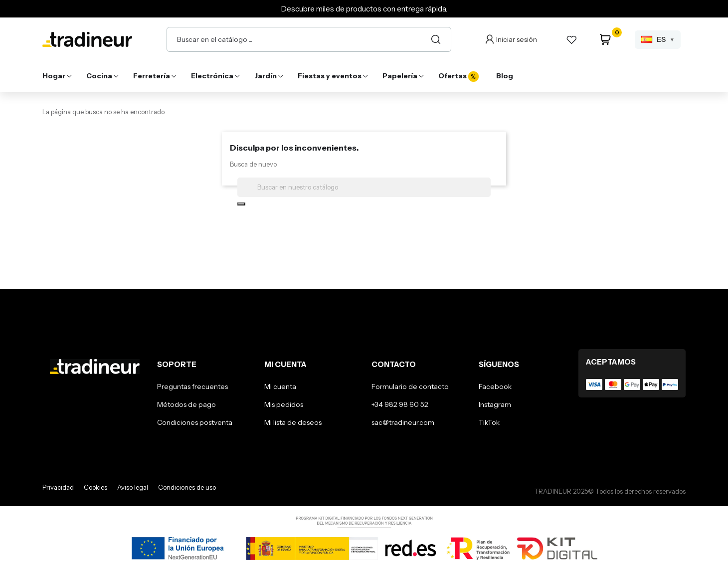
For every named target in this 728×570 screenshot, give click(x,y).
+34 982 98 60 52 (400, 404)
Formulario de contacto (410, 386)
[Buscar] (436, 39)
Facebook (495, 386)
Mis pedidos (284, 404)
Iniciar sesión (517, 39)
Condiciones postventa (195, 422)
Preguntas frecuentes (192, 386)
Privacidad (58, 487)
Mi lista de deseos (293, 422)
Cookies (95, 487)
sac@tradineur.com (403, 422)
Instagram (495, 404)
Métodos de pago (186, 404)
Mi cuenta (280, 386)
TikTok (489, 422)
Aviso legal (133, 487)
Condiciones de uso (187, 487)
